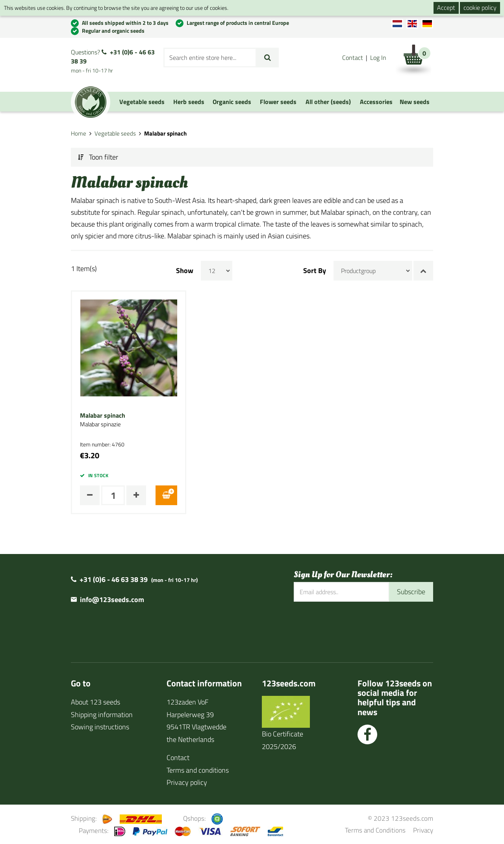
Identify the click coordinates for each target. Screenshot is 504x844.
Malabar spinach (103, 416)
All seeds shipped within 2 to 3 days (125, 23)
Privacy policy (187, 782)
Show (185, 271)
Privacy (423, 830)
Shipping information (102, 715)
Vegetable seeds (115, 133)
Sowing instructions (100, 727)
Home (79, 133)
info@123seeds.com (112, 600)
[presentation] (354, 627)
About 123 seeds (95, 702)
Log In (378, 58)
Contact (353, 58)
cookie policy (480, 7)
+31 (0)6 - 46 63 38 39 (113, 57)
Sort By (315, 271)
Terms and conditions (198, 770)
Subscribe (411, 592)
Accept (446, 7)
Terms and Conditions (375, 830)
